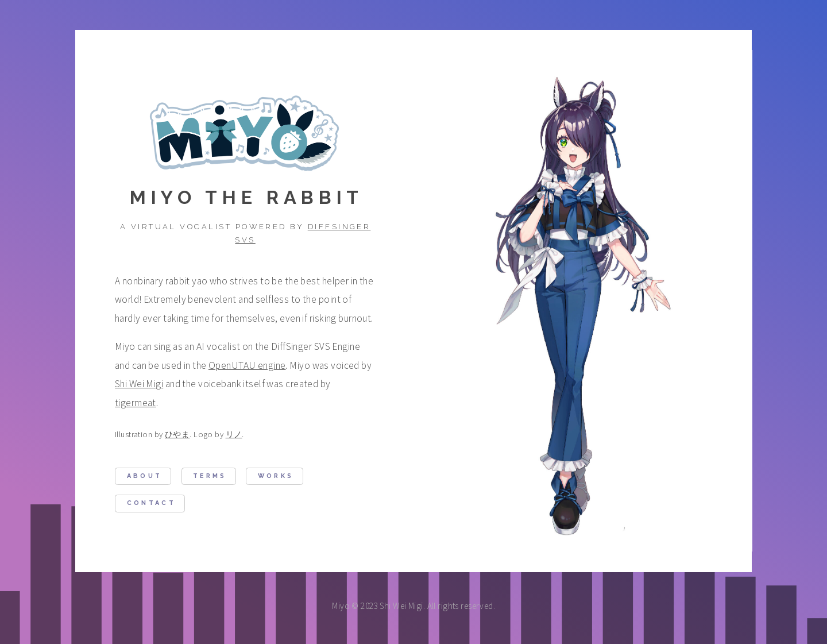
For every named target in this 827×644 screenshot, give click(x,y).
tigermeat (136, 403)
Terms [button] (210, 477)
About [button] (145, 477)
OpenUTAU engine (247, 366)
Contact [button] (151, 504)
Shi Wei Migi (139, 384)
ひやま (177, 435)
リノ (234, 435)
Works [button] (276, 477)
